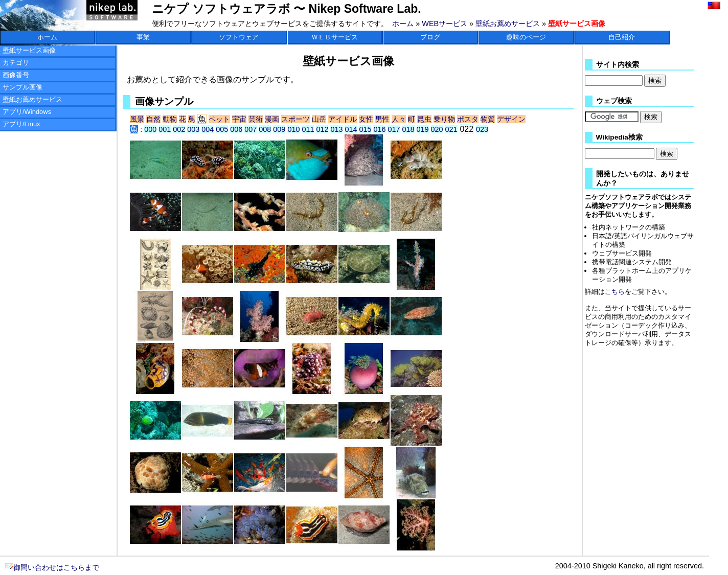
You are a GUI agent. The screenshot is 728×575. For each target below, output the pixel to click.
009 (279, 129)
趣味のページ (526, 37)
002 (179, 129)
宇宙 (239, 119)
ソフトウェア (239, 37)
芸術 (256, 119)
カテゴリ (16, 63)
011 (308, 129)
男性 (382, 119)
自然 (153, 119)
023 (482, 129)
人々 (399, 119)
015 (365, 129)
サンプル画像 (22, 87)
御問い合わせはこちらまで (52, 567)
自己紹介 (622, 37)
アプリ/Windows (27, 112)
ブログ (430, 37)
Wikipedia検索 (619, 137)
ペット (219, 119)
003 (193, 129)
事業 (143, 37)
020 (437, 129)
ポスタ (468, 119)
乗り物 (444, 119)
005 (222, 129)
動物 (170, 119)
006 (236, 129)
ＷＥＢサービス (335, 37)
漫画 (272, 119)
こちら (615, 292)
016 (379, 129)
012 (322, 129)
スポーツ (295, 119)
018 (408, 129)
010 (293, 129)
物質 (488, 119)
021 (451, 129)
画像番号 (16, 75)
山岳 (319, 119)
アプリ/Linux (21, 124)
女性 (366, 119)
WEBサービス (445, 24)
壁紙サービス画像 (29, 50)
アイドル (343, 119)
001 (165, 129)
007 (251, 129)
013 (336, 129)
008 (265, 129)
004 (208, 129)
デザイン (511, 119)
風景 (137, 119)
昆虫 (424, 119)
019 (423, 129)
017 (394, 129)
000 (150, 129)
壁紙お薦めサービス (508, 24)
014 (351, 129)
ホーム (403, 24)
